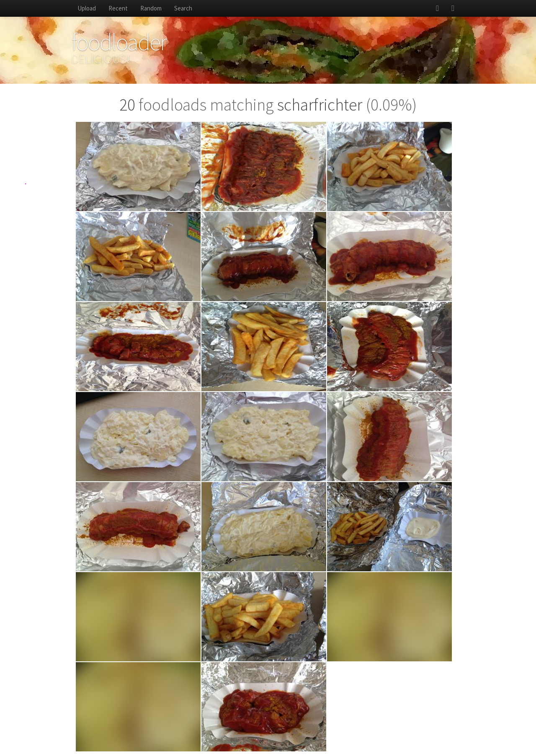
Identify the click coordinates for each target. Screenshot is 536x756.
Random (151, 8)
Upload (87, 8)
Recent (118, 8)
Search (183, 8)
